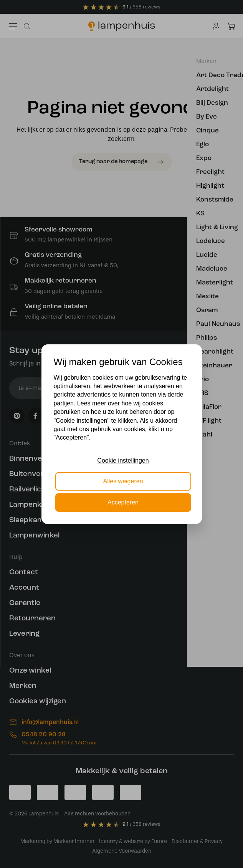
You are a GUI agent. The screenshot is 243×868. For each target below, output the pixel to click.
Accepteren (123, 502)
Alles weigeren (123, 481)
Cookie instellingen (123, 460)
